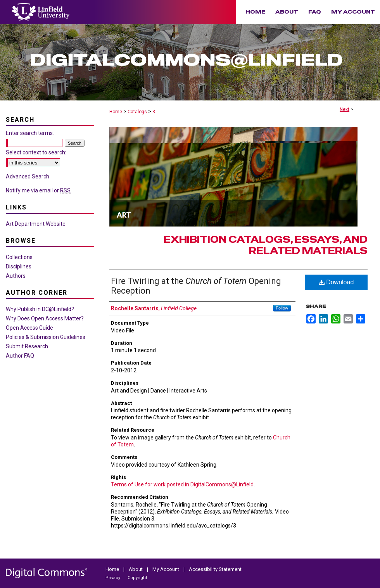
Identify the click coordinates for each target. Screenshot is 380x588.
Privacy (113, 578)
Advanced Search (28, 176)
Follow (282, 308)
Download (336, 282)
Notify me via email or (38, 190)
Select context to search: (36, 152)
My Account (166, 569)
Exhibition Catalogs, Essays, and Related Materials (266, 245)
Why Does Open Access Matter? (45, 318)
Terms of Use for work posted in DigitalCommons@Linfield (182, 484)
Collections (19, 257)
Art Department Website (36, 224)
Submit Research (27, 346)
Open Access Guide (29, 328)
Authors (16, 276)
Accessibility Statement (215, 569)
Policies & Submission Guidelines (46, 337)
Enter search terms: (30, 133)
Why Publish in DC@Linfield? (40, 309)
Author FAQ (20, 356)
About (136, 569)
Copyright (137, 578)
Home (116, 112)
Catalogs (137, 112)
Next (345, 109)
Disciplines (19, 266)
